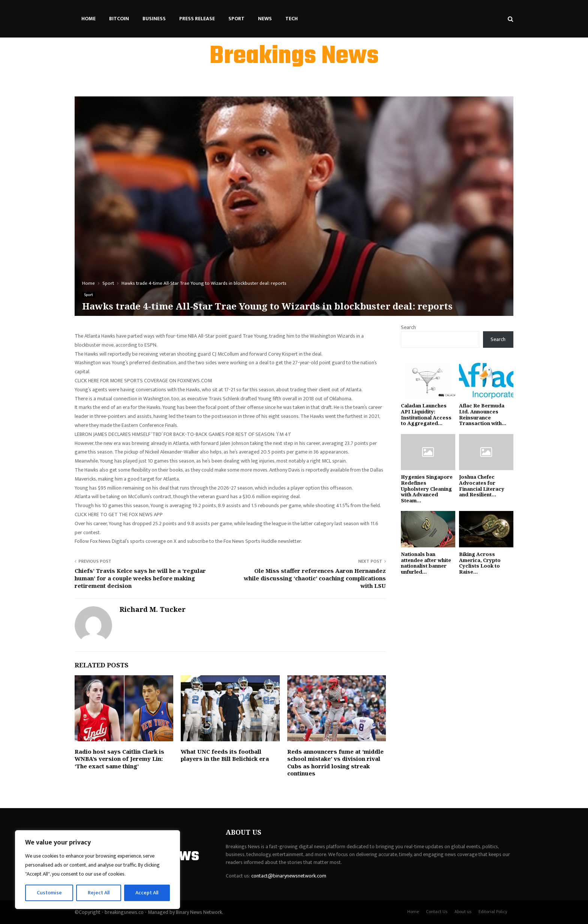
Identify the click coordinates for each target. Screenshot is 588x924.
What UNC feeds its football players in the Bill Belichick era (225, 755)
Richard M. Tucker (153, 609)
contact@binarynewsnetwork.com (289, 876)
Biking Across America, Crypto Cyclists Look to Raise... (480, 563)
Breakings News (294, 57)
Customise (49, 893)
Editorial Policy (493, 912)
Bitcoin (119, 19)
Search (408, 327)
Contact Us (437, 912)
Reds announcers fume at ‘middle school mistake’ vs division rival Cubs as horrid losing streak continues (335, 762)
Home (88, 19)
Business (154, 19)
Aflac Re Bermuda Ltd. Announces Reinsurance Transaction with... (483, 414)
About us (463, 912)
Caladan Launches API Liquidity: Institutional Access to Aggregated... (426, 414)
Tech (292, 19)
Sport (236, 19)
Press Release (197, 19)
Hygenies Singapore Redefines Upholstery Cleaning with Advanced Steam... (427, 488)
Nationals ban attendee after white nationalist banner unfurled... (426, 563)
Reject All (99, 893)
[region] (97, 870)
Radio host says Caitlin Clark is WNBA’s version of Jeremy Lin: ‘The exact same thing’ (119, 759)
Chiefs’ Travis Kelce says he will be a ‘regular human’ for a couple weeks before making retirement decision (140, 578)
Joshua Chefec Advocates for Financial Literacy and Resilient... (482, 486)
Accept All (147, 893)
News (265, 19)
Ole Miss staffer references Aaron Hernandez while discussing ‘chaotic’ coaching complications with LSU (315, 578)
